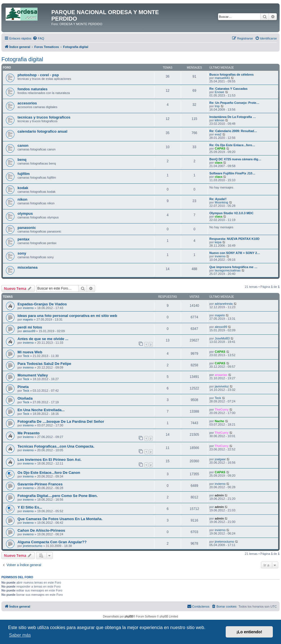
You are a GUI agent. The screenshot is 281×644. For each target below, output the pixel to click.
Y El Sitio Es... (30, 507)
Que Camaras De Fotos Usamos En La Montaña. (60, 519)
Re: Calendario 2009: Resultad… (233, 131)
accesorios (27, 103)
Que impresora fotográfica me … (233, 267)
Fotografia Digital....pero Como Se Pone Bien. (58, 496)
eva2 (218, 134)
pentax (24, 239)
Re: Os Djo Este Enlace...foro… (232, 145)
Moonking (221, 202)
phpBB (129, 616)
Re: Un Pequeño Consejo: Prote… (234, 103)
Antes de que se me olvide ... (43, 339)
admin (219, 495)
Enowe (219, 92)
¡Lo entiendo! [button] (249, 632)
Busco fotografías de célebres (231, 75)
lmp (217, 106)
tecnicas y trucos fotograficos (44, 117)
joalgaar (220, 459)
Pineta (23, 387)
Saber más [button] (20, 635)
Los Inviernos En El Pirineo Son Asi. (50, 460)
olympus (25, 213)
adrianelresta (224, 304)
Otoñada (25, 398)
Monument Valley (33, 375)
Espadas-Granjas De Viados (42, 304)
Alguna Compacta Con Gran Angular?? (52, 542)
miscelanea (28, 267)
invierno (220, 256)
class (219, 163)
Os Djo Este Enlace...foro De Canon (49, 473)
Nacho (219, 421)
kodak (23, 188)
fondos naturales (32, 89)
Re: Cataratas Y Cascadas (228, 89)
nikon (22, 199)
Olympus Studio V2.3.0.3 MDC (231, 213)
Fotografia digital (22, 59)
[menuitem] (38, 38)
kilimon (219, 120)
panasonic (27, 228)
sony (22, 253)
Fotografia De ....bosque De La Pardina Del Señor (61, 421)
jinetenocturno (33, 546)
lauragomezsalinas (228, 270)
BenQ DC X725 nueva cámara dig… (235, 159)
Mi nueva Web (30, 352)
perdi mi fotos (30, 327)
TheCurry (222, 409)
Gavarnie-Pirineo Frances (40, 484)
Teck (26, 356)
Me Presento (28, 433)
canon (23, 145)
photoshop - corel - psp (38, 75)
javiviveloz (222, 386)
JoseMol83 (222, 338)
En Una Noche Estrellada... (41, 410)
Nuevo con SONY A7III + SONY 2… (235, 253)
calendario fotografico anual (42, 131)
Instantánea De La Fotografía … (233, 117)
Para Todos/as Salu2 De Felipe (44, 364)
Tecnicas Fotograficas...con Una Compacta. (56, 446)
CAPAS (220, 148)
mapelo (28, 319)
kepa (218, 242)
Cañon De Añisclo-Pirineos (41, 530)
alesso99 (29, 331)
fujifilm (24, 174)
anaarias (221, 375)
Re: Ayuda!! (218, 199)
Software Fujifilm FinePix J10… (232, 173)
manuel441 (222, 78)
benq (22, 160)
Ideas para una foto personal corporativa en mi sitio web (67, 316)
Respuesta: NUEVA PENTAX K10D (234, 239)
